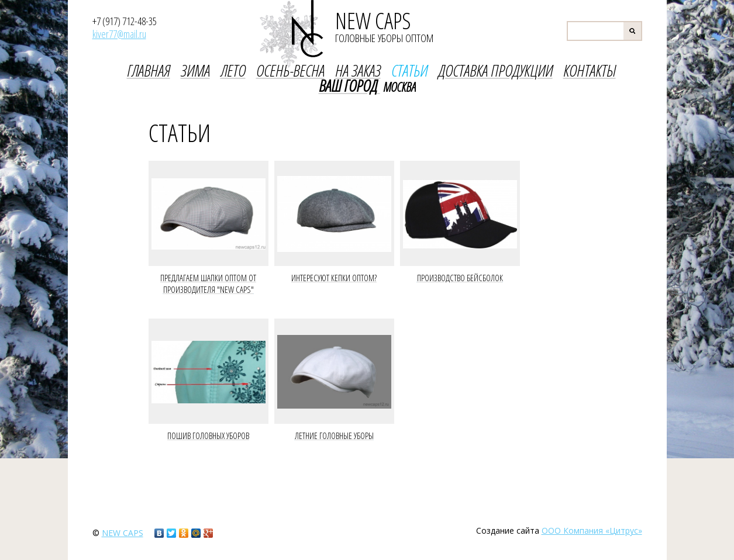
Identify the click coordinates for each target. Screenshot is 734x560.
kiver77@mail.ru (119, 34)
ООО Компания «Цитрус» (592, 530)
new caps (123, 533)
